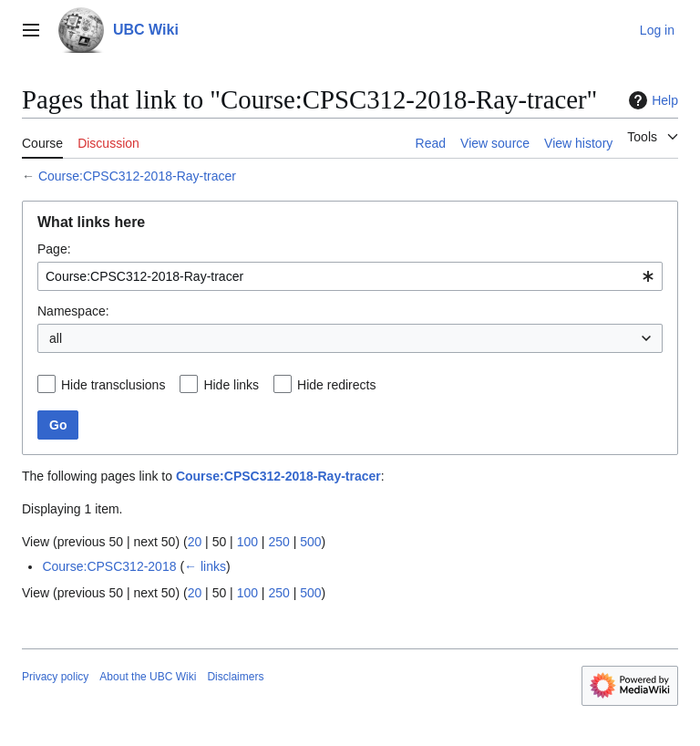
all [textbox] (56, 338)
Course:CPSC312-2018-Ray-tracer (137, 176)
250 (278, 542)
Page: (54, 249)
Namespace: (73, 311)
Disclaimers (235, 677)
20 (195, 542)
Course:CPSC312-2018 (109, 566)
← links (205, 566)
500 (310, 542)
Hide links (231, 385)
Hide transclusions (113, 385)
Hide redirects (336, 385)
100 (247, 542)
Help (651, 100)
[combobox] (350, 276)
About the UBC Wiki (148, 677)
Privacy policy (55, 677)
